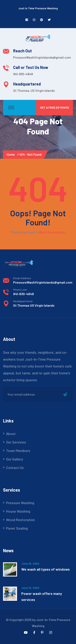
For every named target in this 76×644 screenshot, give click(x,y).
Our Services (16, 442)
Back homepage (52, 232)
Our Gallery (15, 459)
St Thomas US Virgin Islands (34, 305)
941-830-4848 (23, 74)
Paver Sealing (17, 528)
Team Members (18, 451)
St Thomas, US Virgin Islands (34, 90)
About (11, 434)
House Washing (18, 511)
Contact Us (15, 468)
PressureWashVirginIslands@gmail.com (42, 57)
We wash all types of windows (45, 569)
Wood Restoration (20, 520)
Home (11, 154)
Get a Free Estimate (55, 107)
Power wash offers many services (42, 596)
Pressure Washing (20, 503)
